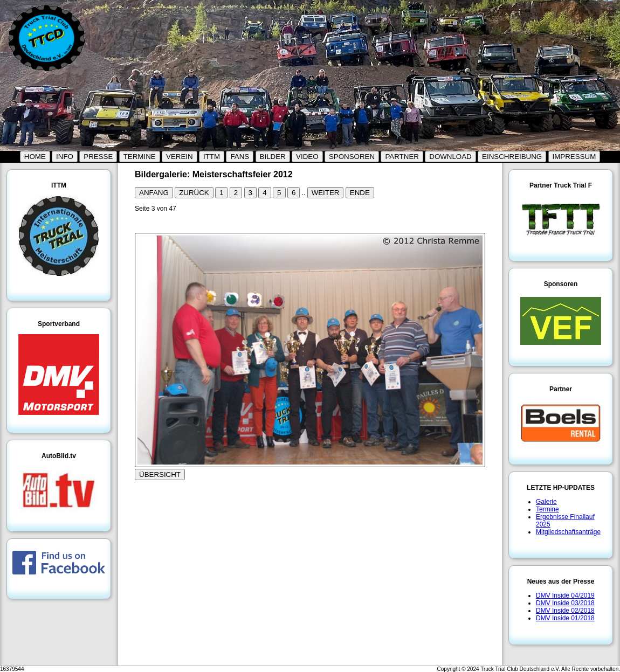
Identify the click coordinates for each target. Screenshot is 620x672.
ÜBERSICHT (160, 474)
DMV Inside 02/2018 (565, 611)
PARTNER (402, 157)
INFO (65, 157)
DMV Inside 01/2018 (565, 618)
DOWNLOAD (450, 157)
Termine (547, 509)
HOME (35, 157)
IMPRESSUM (574, 157)
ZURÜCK (194, 193)
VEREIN (180, 157)
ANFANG (154, 193)
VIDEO (307, 157)
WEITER (326, 193)
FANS (240, 157)
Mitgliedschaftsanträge (568, 532)
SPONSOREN (352, 157)
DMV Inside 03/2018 (565, 603)
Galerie (546, 502)
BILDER (273, 157)
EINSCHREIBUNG (512, 157)
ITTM (212, 157)
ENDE (360, 193)
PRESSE (98, 157)
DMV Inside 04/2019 (565, 595)
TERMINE (140, 157)
